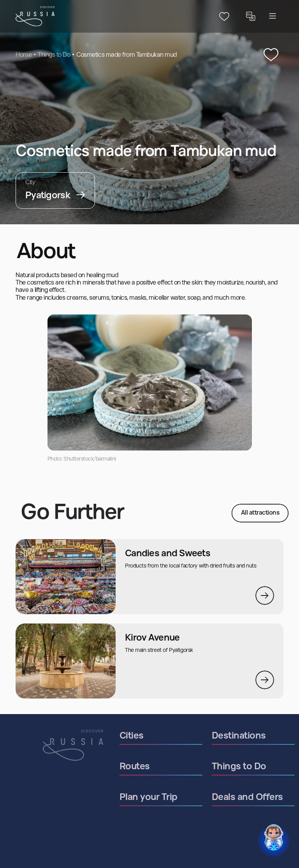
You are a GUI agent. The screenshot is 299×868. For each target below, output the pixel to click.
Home (24, 55)
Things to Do (54, 55)
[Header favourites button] (224, 16)
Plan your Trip (166, 798)
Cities (149, 736)
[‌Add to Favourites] (271, 55)
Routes (152, 767)
